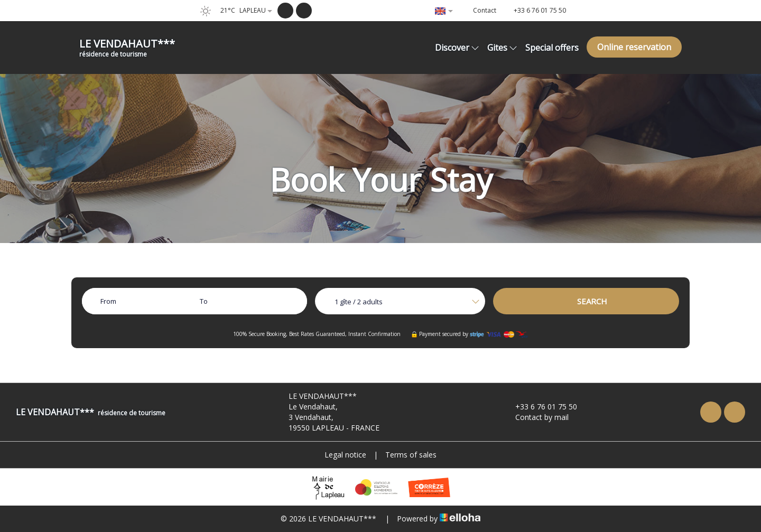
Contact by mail (536, 417)
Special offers (552, 48)
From (108, 301)
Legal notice (345, 455)
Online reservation (634, 47)
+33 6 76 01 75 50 (540, 407)
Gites (502, 48)
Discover (457, 48)
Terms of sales (411, 455)
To (204, 301)
